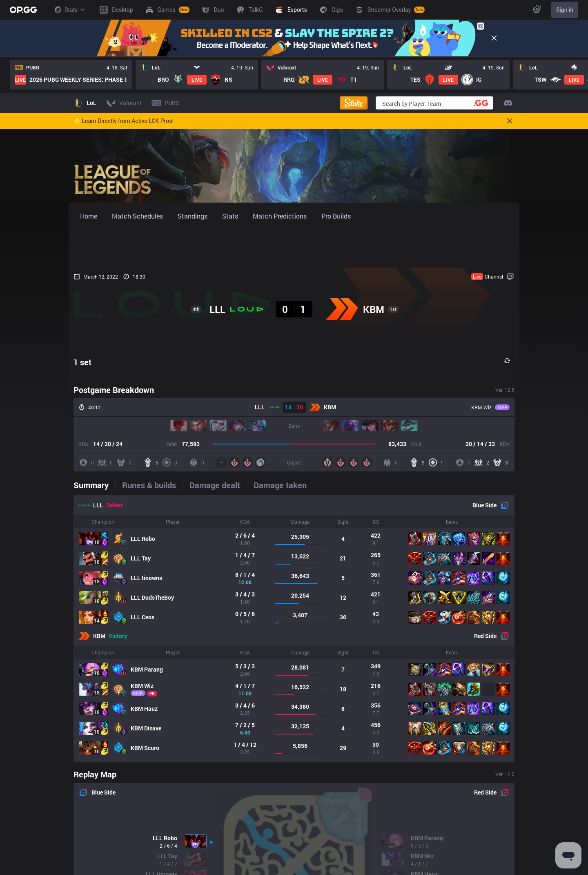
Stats (69, 10)
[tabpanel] (294, 629)
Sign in (565, 10)
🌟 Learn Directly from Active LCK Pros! (124, 121)
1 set (82, 362)
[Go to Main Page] (23, 10)
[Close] (494, 38)
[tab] (94, 485)
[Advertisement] (294, 246)
